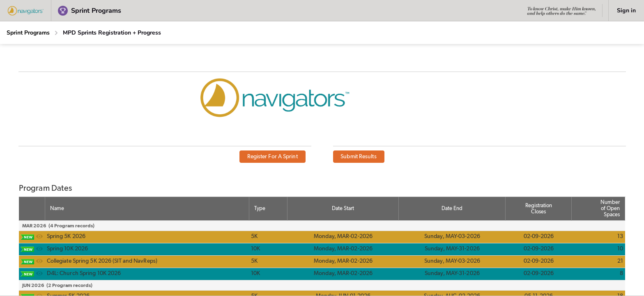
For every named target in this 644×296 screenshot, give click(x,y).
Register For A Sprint (273, 157)
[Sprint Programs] (28, 33)
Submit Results (358, 157)
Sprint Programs (28, 33)
